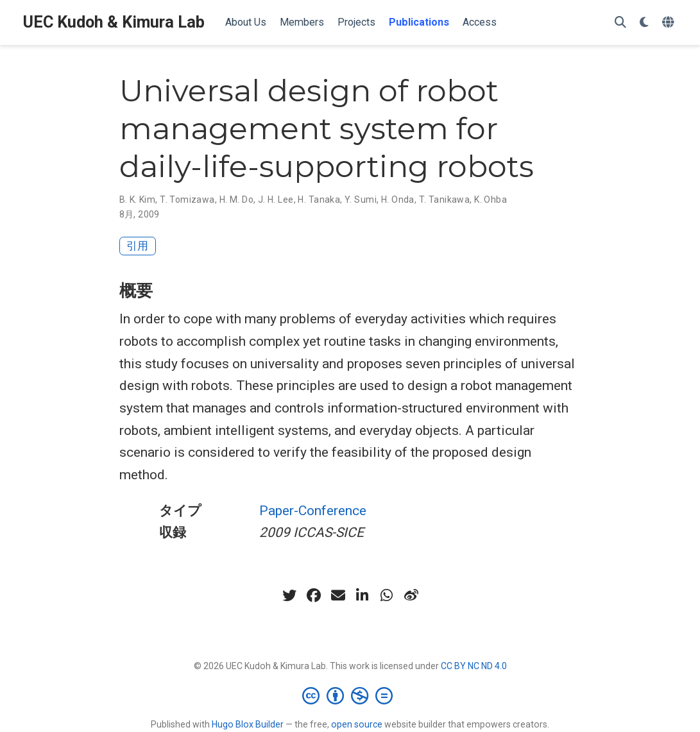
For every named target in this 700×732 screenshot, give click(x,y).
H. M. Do (236, 200)
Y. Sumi (361, 200)
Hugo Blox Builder (248, 724)
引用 (137, 246)
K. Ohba (491, 200)
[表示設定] (644, 23)
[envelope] (338, 595)
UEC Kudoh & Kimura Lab (114, 22)
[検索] (620, 23)
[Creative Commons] (350, 695)
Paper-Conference (313, 511)
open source (357, 724)
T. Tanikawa (445, 200)
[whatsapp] (387, 595)
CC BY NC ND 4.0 (474, 666)
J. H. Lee (276, 200)
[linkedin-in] (363, 595)
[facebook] (314, 595)
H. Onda (398, 200)
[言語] (670, 23)
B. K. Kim (138, 200)
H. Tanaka (319, 200)
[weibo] (411, 595)
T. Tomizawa (187, 200)
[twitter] (289, 595)
